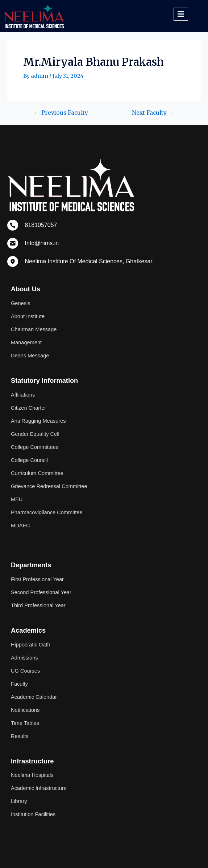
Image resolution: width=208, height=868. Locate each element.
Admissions (24, 658)
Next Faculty (153, 113)
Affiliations (23, 395)
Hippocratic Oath (31, 645)
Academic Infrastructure (39, 788)
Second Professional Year (41, 592)
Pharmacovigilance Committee (47, 512)
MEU (17, 499)
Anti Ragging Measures (38, 421)
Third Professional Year (38, 605)
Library (19, 801)
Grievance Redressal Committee (49, 486)
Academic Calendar (34, 697)
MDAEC (20, 526)
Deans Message (30, 356)
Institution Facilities (33, 814)
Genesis (20, 303)
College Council (29, 460)
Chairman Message (34, 329)
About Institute (28, 316)
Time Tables (25, 723)
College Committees (35, 447)
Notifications (25, 710)
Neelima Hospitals (32, 775)
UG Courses (25, 671)
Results (20, 736)
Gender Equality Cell (35, 434)
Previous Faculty (61, 113)
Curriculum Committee (37, 473)
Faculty (19, 684)
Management (26, 342)
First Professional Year (37, 579)
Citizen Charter (28, 408)
